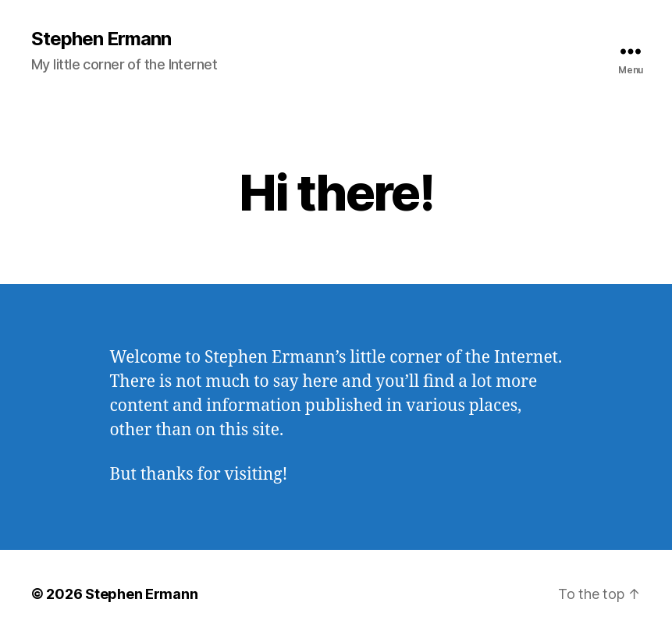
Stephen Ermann (101, 39)
